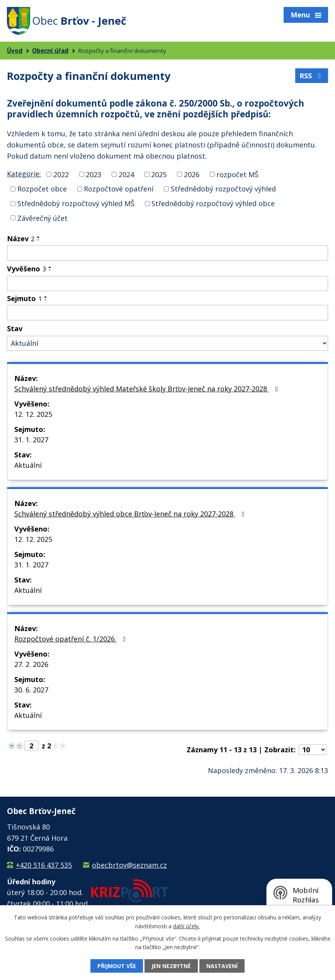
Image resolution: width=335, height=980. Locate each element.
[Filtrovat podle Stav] (167, 343)
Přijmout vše (117, 966)
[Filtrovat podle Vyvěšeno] (167, 284)
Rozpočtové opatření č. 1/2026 (72, 639)
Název (21, 239)
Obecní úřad (50, 51)
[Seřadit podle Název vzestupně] (39, 237)
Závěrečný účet (43, 218)
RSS (312, 76)
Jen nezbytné (171, 966)
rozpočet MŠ (237, 174)
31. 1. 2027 (31, 440)
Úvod (15, 51)
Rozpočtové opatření (119, 189)
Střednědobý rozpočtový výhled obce (213, 203)
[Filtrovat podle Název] (167, 253)
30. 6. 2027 (31, 690)
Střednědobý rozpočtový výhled (223, 189)
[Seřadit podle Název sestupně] (39, 240)
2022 (61, 174)
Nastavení (222, 966)
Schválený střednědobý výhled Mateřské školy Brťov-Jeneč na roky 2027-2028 (148, 389)
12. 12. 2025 (33, 414)
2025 (159, 174)
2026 (192, 174)
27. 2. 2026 (31, 664)
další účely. (186, 926)
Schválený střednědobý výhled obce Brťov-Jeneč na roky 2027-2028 (131, 514)
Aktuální (28, 465)
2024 (126, 174)
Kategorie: (24, 174)
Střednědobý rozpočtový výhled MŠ (76, 203)
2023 (94, 174)
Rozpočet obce (42, 189)
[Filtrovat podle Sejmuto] (167, 313)
